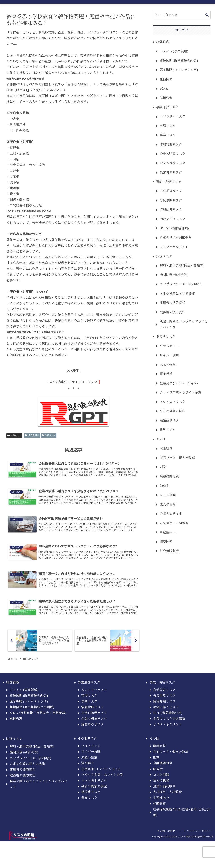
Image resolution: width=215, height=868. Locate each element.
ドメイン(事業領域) (174, 51)
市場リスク (168, 126)
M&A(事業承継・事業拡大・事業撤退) (38, 718)
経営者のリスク (171, 173)
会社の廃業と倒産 (172, 411)
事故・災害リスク (169, 182)
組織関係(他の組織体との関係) (32, 712)
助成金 (164, 486)
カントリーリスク (172, 117)
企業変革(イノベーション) (179, 383)
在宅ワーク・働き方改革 (177, 458)
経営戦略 (162, 42)
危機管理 (166, 98)
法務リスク (14, 435)
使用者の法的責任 (172, 303)
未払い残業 (168, 365)
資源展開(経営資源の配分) (179, 61)
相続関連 (166, 542)
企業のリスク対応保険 (176, 238)
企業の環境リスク (172, 163)
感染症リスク (169, 420)
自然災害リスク (171, 191)
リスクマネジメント (174, 247)
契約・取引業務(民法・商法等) (182, 266)
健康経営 (166, 448)
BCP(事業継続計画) (175, 228)
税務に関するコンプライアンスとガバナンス (184, 324)
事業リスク (168, 135)
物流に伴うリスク (172, 219)
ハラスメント (169, 346)
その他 (161, 439)
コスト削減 (168, 495)
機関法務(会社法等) (174, 275)
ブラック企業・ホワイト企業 (180, 393)
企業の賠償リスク (172, 154)
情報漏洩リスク (171, 210)
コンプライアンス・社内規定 (180, 284)
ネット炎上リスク (172, 402)
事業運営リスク (167, 107)
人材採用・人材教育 (174, 523)
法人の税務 (168, 504)
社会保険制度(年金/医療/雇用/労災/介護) (182, 817)
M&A (164, 89)
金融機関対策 (169, 477)
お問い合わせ (167, 836)
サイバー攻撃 (169, 355)
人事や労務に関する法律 (177, 294)
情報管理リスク (171, 145)
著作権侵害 (32, 435)
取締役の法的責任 (172, 312)
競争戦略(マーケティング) (179, 70)
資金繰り (166, 374)
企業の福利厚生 (171, 514)
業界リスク (49, 435)
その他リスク (166, 337)
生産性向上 (168, 532)
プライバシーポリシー (198, 836)
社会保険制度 (169, 551)
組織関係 (166, 79)
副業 (163, 467)
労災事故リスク (171, 200)
